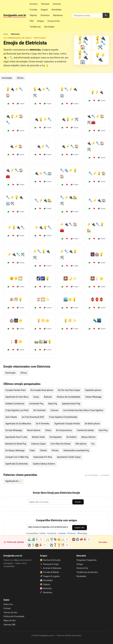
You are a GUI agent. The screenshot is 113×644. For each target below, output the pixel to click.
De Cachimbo (40, 410)
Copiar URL (80, 528)
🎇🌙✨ (70, 279)
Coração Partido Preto (15, 390)
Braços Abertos (89, 437)
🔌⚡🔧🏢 (43, 173)
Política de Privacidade (14, 616)
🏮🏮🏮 (97, 300)
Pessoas (45, 4)
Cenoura (54, 410)
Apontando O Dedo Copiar (69, 457)
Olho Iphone (81, 444)
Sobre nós (8, 604)
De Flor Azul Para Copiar (69, 390)
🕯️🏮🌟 (16, 342)
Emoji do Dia (54, 21)
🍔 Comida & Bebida (49, 572)
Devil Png (103, 430)
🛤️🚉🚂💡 (43, 342)
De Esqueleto (56, 437)
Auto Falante (11, 417)
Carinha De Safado (85, 430)
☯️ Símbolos (46, 588)
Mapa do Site (9, 620)
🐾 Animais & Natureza (51, 568)
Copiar (21, 103)
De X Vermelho (43, 424)
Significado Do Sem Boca (17, 397)
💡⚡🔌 (97, 92)
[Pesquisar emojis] (87, 15)
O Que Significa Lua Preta (17, 410)
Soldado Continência (15, 404)
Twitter (42, 533)
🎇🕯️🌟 (97, 279)
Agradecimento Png (71, 404)
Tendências (35, 27)
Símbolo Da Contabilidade (69, 397)
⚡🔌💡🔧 (43, 227)
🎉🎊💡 (16, 300)
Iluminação (7, 78)
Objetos (33, 15)
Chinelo (43, 450)
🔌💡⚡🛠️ (70, 119)
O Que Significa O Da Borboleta (63, 417)
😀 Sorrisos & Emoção (50, 560)
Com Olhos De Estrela (61, 444)
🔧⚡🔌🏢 (97, 200)
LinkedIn (62, 533)
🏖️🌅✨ (43, 300)
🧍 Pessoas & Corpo (49, 564)
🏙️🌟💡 (70, 300)
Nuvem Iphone (34, 430)
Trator (32, 450)
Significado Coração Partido (67, 424)
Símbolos (45, 15)
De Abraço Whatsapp (15, 450)
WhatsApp (82, 533)
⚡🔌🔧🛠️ (16, 254)
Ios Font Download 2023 (33, 417)
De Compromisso (64, 430)
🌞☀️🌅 (16, 279)
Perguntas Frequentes (87, 560)
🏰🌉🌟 (16, 321)
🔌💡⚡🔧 (43, 119)
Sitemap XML (10, 625)
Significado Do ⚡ (14, 481)
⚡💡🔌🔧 (16, 227)
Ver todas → (104, 542)
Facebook (52, 533)
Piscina (55, 450)
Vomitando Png (36, 404)
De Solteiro (71, 437)
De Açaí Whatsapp (14, 430)
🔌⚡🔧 (43, 146)
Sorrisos (34, 4)
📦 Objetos (45, 584)
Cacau (36, 397)
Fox (93, 444)
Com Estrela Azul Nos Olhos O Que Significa (83, 410)
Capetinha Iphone (93, 390)
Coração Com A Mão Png (17, 457)
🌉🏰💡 (97, 254)
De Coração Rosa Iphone (42, 390)
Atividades (56, 10)
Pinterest (72, 533)
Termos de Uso (10, 612)
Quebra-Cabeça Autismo (44, 464)
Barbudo (48, 397)
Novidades (49, 27)
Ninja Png (53, 404)
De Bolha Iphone (92, 424)
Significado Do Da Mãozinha (18, 424)
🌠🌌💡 (43, 279)
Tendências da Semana (87, 572)
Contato (7, 608)
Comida (33, 10)
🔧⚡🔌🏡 (43, 200)
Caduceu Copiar (38, 444)
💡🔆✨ (70, 321)
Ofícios (20, 78)
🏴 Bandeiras (46, 592)
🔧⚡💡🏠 (97, 173)
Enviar (78, 502)
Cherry (48, 430)
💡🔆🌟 (43, 321)
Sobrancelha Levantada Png (76, 450)
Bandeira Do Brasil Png (16, 444)
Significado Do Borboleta (17, 464)
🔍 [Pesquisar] (106, 15)
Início (6, 34)
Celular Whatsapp (93, 397)
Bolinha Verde (38, 437)
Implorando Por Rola (43, 457)
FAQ (32, 21)
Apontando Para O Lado (16, 437)
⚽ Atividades (46, 580)
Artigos (41, 21)
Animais (57, 4)
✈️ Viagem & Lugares (50, 576)
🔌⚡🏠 (16, 146)
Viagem (44, 10)
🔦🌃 (97, 321)
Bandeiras (58, 15)
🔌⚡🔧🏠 (70, 146)
